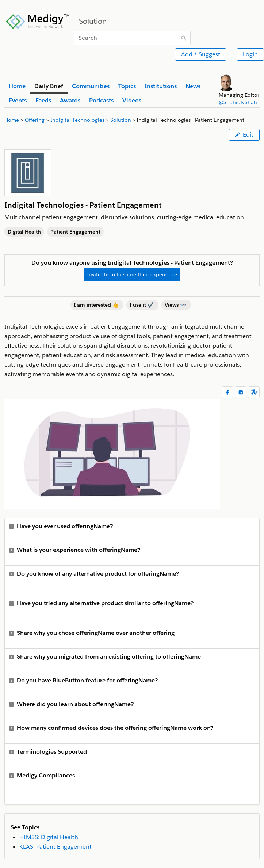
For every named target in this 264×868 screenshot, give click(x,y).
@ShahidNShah (238, 102)
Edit (244, 135)
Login (250, 54)
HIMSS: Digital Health (49, 837)
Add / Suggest (201, 54)
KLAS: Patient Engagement (56, 847)
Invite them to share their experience (132, 274)
